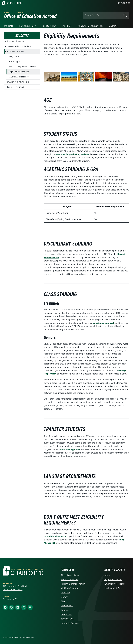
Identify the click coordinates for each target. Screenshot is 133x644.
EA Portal (113, 26)
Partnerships (67, 606)
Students (9, 26)
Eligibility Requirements (19, 72)
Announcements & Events (90, 26)
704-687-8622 (10, 599)
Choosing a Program (15, 41)
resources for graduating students (72, 154)
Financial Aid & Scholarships (19, 46)
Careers (65, 610)
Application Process (15, 51)
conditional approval (103, 323)
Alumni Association (70, 575)
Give (63, 601)
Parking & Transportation (73, 584)
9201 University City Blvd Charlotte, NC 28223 (15, 588)
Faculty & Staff (49, 26)
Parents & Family (27, 26)
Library (64, 597)
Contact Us (66, 614)
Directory (65, 593)
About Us (67, 26)
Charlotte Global (15, 12)
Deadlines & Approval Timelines (22, 67)
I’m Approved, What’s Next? (18, 82)
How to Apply (14, 62)
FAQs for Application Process (21, 77)
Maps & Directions (70, 580)
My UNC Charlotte (70, 588)
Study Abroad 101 (16, 57)
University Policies (70, 623)
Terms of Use (67, 619)
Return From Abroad (15, 87)
